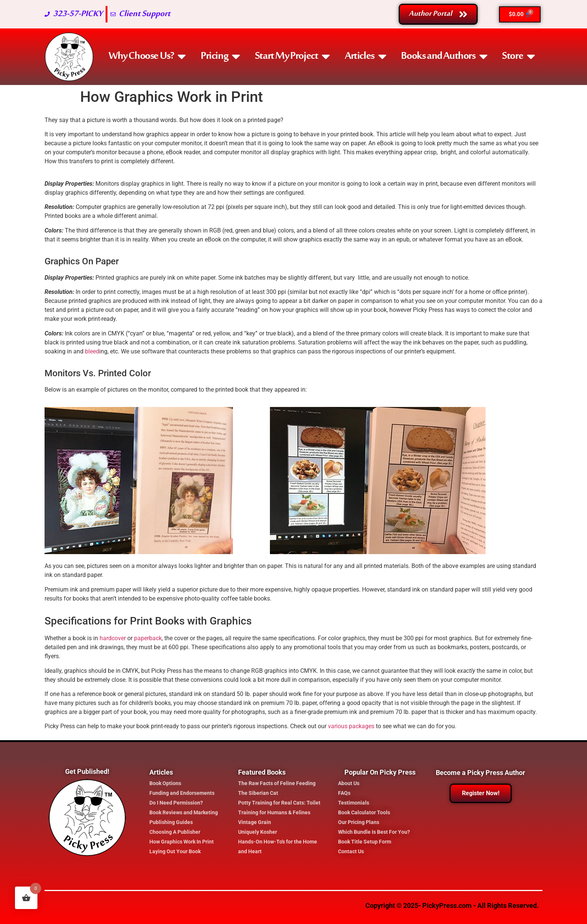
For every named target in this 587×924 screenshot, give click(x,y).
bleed (92, 351)
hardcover (113, 638)
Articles (365, 57)
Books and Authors (444, 57)
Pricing (220, 57)
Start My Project (292, 57)
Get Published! (87, 771)
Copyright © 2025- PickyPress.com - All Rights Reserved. (452, 905)
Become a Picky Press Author (480, 773)
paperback (148, 638)
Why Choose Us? (147, 57)
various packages (351, 726)
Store (518, 57)
